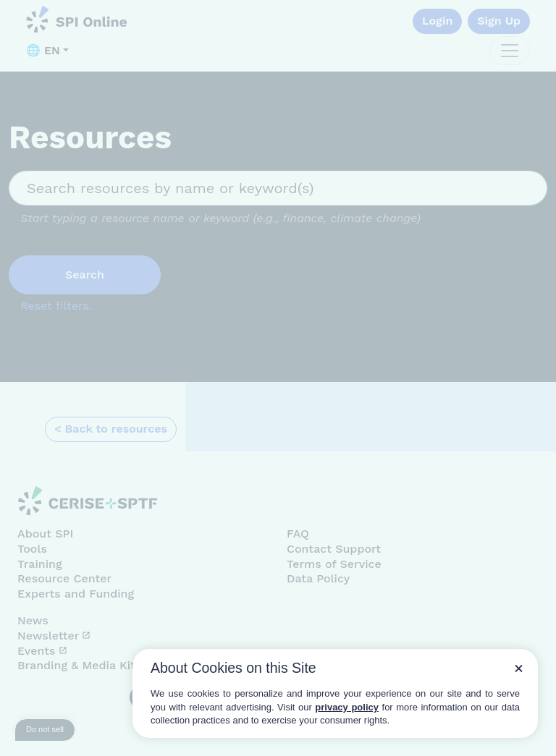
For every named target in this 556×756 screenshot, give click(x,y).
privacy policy (347, 707)
